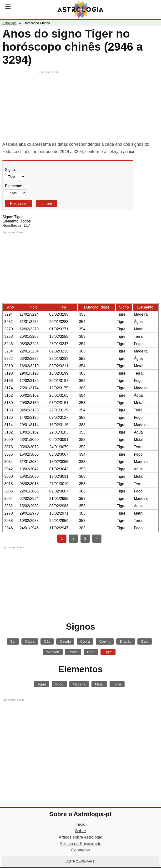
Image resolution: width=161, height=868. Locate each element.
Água (42, 684)
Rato (91, 652)
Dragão (126, 641)
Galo (145, 641)
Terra (117, 684)
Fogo (59, 684)
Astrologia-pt (81, 861)
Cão (47, 641)
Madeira (79, 684)
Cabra (30, 641)
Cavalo (65, 641)
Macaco (53, 652)
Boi (13, 641)
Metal (99, 684)
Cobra (85, 641)
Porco (73, 652)
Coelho (105, 641)
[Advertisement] (80, 107)
